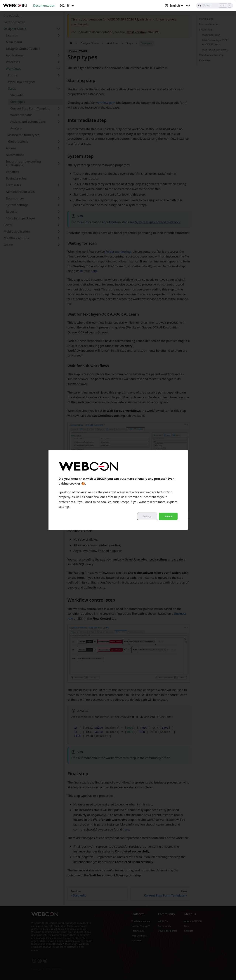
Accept (168, 516)
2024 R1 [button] (65, 6)
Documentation (44, 6)
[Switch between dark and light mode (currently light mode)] (188, 6)
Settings (147, 516)
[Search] (215, 6)
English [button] (172, 6)
